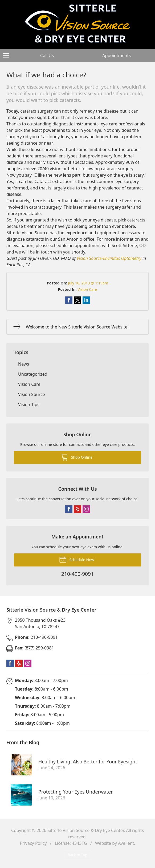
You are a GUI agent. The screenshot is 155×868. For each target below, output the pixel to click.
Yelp (77, 509)
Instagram (86, 509)
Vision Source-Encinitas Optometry (109, 258)
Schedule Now (77, 559)
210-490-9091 (36, 637)
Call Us (47, 56)
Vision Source (32, 394)
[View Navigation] (8, 56)
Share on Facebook (69, 300)
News (24, 364)
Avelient (126, 843)
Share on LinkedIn (86, 300)
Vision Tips (29, 405)
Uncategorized (33, 374)
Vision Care (87, 289)
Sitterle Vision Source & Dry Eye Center (86, 830)
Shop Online (77, 457)
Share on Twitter (77, 300)
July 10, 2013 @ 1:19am (88, 283)
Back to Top (77, 855)
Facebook (69, 509)
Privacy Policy (33, 843)
